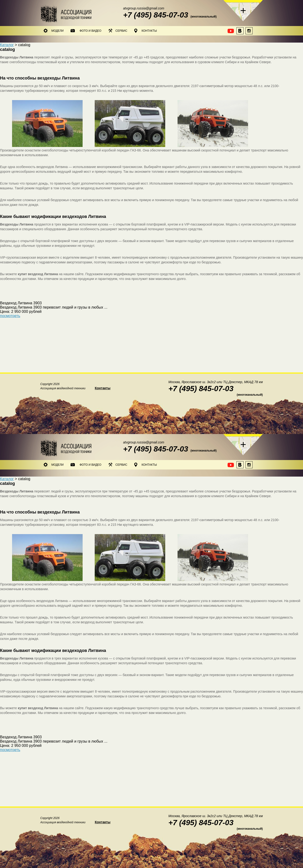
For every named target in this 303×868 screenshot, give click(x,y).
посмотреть (10, 316)
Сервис (118, 31)
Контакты (146, 31)
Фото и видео (86, 31)
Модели (54, 31)
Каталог (7, 45)
